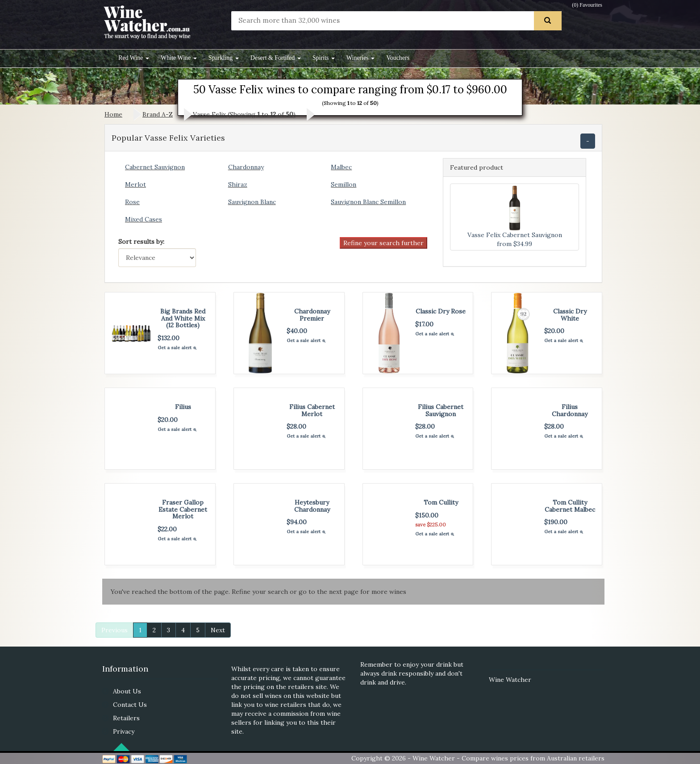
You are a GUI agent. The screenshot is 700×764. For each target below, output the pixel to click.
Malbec (341, 167)
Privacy (124, 731)
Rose (132, 202)
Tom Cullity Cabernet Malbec (570, 506)
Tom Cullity (441, 502)
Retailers (126, 718)
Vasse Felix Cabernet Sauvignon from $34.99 (515, 217)
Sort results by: (141, 242)
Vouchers (398, 58)
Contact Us (130, 705)
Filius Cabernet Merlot (312, 410)
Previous (115, 630)
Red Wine (134, 58)
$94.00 (297, 522)
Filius (183, 407)
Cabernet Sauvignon (155, 167)
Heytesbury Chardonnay (312, 506)
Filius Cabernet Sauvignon (441, 410)
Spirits (324, 58)
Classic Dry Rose (441, 311)
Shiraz (238, 184)
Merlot (135, 184)
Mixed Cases (144, 219)
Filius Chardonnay (570, 410)
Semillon (344, 184)
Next (218, 630)
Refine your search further (383, 243)
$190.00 (556, 522)
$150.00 (427, 515)
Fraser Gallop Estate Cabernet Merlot (183, 509)
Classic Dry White (570, 315)
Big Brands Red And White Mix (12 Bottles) (183, 318)
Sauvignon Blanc (252, 202)
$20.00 (554, 331)
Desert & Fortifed (276, 58)
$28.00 (296, 426)
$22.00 (167, 529)
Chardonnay (246, 167)
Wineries (360, 58)
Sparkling (224, 58)
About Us (127, 691)
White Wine (179, 58)
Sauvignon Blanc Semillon (368, 202)
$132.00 (169, 338)
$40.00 (297, 331)
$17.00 (424, 324)
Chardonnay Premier (312, 315)
